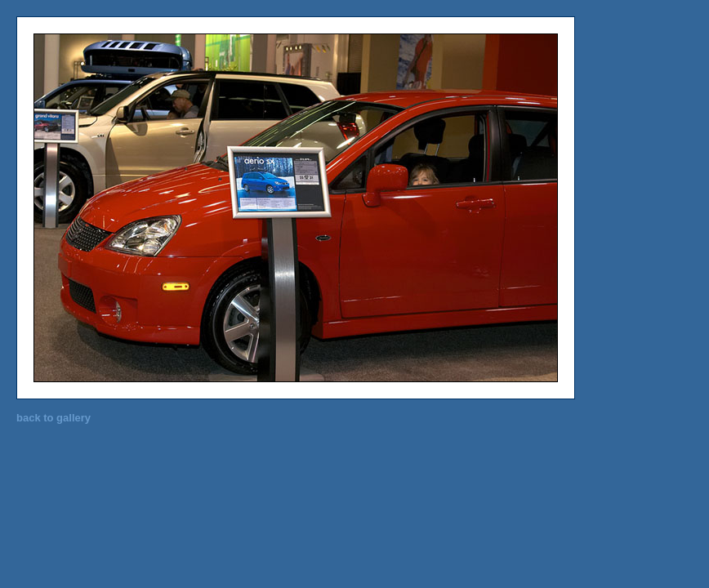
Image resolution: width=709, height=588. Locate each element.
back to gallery (54, 418)
